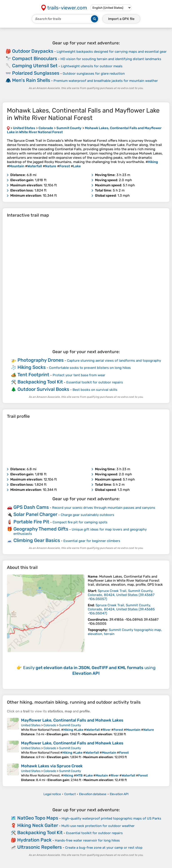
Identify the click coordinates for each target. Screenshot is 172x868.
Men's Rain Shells (31, 80)
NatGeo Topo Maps (38, 818)
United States (31, 725)
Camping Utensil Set (35, 66)
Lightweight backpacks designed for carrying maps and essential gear (112, 52)
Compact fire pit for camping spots (80, 522)
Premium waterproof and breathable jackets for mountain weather (106, 81)
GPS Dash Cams (31, 507)
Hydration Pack (34, 840)
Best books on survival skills (95, 390)
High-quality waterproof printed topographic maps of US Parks (111, 818)
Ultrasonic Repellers (40, 847)
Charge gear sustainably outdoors (87, 515)
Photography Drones (41, 360)
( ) (121, 595)
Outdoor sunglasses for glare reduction (94, 74)
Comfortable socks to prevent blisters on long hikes (90, 368)
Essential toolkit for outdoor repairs (95, 382)
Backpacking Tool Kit (40, 382)
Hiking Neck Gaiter (38, 825)
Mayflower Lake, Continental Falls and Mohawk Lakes (72, 720)
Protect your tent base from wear (79, 375)
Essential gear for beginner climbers (92, 541)
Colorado (50, 725)
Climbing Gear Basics (37, 540)
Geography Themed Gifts (41, 529)
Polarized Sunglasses (36, 73)
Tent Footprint (33, 375)
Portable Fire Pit (31, 522)
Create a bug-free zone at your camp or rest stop (104, 848)
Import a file (121, 19)
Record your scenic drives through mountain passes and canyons (104, 508)
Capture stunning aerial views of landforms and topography (114, 361)
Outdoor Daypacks (33, 51)
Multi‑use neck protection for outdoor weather (98, 826)
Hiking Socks (32, 367)
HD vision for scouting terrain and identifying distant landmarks (111, 59)
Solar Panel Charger (35, 514)
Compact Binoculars (35, 58)
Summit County (70, 725)
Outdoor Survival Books (43, 389)
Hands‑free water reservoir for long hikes (87, 840)
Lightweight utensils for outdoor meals (92, 66)
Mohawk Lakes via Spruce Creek (52, 766)
